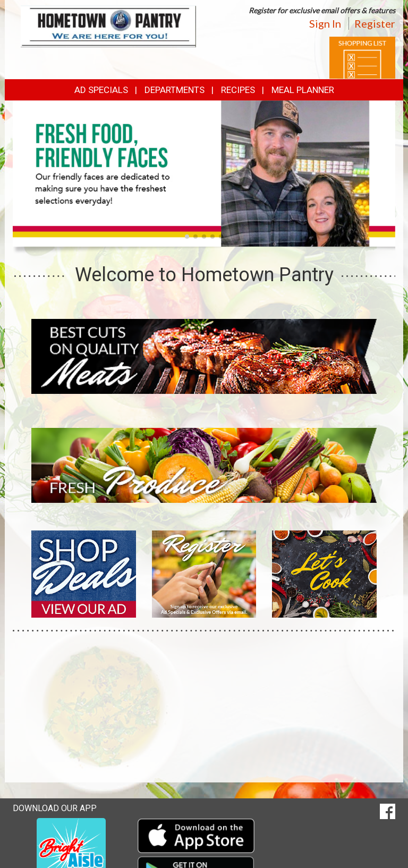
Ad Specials (101, 90)
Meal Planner (303, 90)
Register (375, 23)
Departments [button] (175, 90)
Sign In (325, 23)
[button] (187, 237)
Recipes (238, 90)
